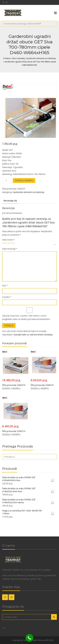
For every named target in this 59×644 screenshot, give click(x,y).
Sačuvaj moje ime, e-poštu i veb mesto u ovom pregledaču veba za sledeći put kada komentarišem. (26, 317)
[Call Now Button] (29, 638)
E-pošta (7, 297)
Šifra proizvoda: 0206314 (15, 414)
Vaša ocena (8, 240)
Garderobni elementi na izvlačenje (41, 58)
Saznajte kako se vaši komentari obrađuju (33, 335)
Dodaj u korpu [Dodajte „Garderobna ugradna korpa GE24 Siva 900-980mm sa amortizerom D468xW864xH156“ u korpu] (11, 389)
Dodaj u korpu (24, 181)
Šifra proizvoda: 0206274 (15, 368)
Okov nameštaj (18, 58)
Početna (7, 58)
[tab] (10, 201)
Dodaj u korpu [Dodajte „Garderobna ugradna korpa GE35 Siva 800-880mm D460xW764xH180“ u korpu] (40, 389)
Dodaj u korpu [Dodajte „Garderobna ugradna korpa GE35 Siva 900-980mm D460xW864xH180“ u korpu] (11, 435)
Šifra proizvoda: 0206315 (44, 368)
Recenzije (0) (10, 201)
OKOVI (9, 640)
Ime (5, 286)
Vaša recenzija (10, 249)
